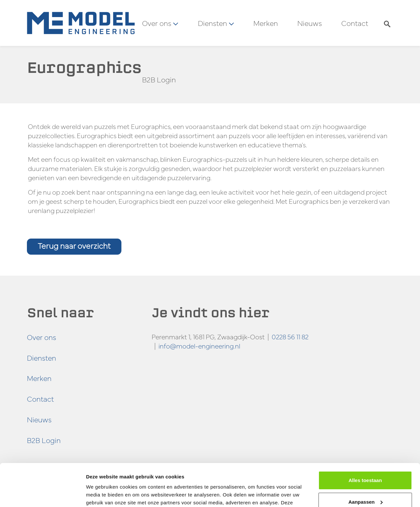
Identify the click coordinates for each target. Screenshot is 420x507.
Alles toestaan (365, 438)
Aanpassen (366, 459)
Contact (355, 23)
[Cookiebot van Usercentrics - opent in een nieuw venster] (42, 494)
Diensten (42, 358)
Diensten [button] (216, 23)
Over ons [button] (160, 23)
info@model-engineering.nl (199, 346)
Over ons (42, 337)
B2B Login (159, 79)
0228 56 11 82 (290, 337)
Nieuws (310, 23)
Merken (266, 23)
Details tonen (102, 494)
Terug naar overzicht (74, 246)
